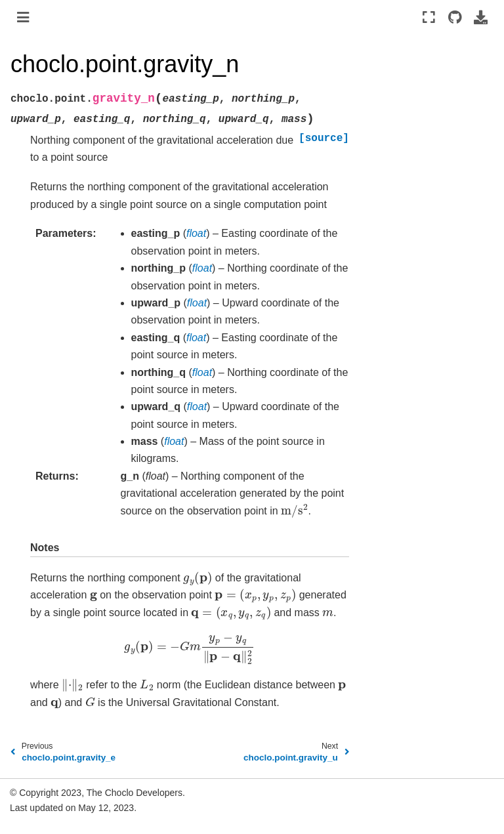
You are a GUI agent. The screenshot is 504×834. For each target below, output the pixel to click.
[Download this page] (481, 17)
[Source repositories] (454, 17)
